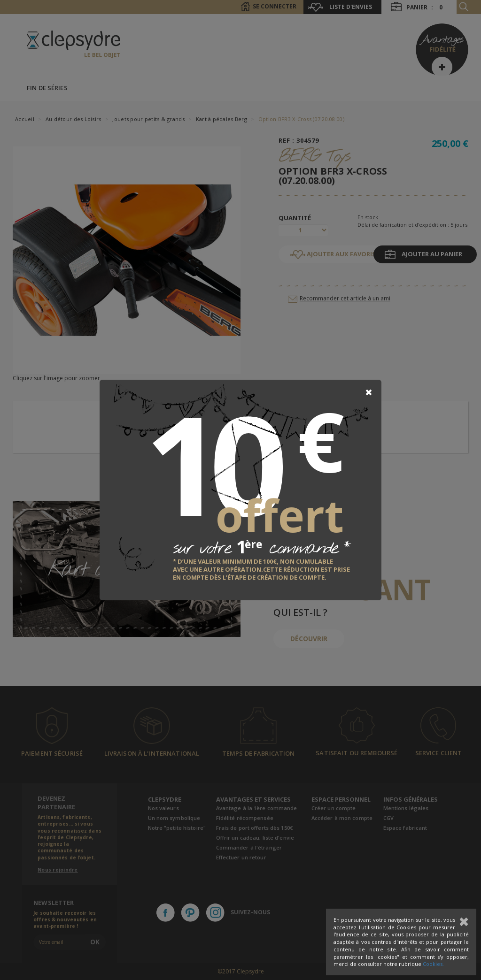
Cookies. (433, 964)
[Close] (369, 392)
